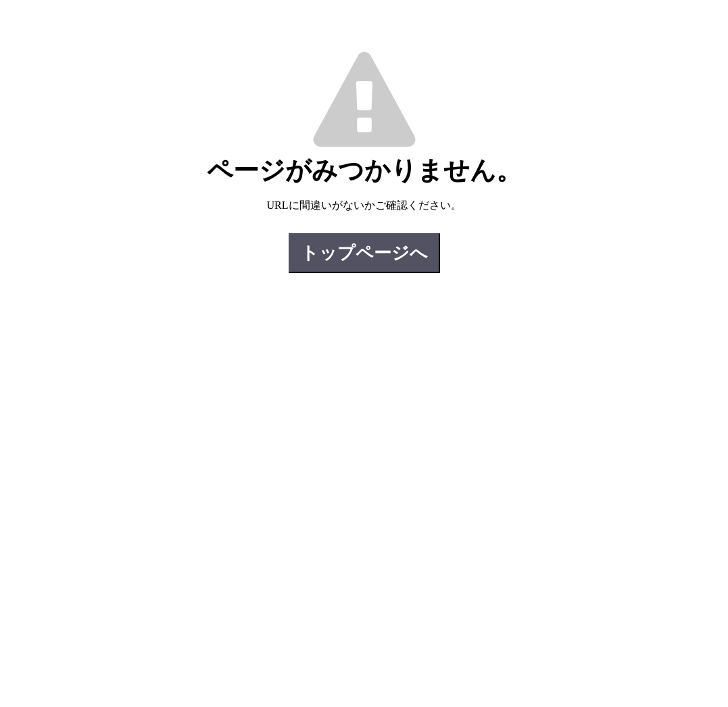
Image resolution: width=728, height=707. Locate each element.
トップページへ (364, 253)
